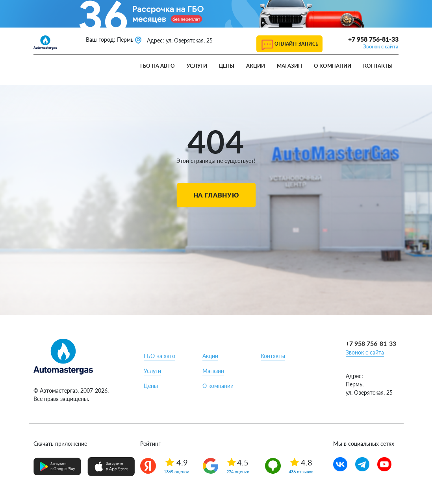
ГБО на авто (158, 66)
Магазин (289, 66)
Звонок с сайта (381, 46)
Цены (227, 66)
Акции (256, 66)
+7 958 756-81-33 (373, 39)
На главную (216, 195)
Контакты (378, 66)
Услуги (197, 66)
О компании (333, 66)
